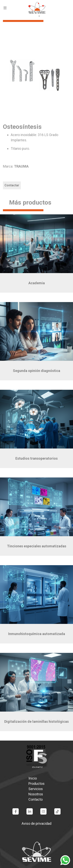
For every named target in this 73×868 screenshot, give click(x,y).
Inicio (33, 778)
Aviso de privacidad (36, 823)
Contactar (12, 185)
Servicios (36, 789)
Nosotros (36, 794)
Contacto (36, 799)
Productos (36, 784)
